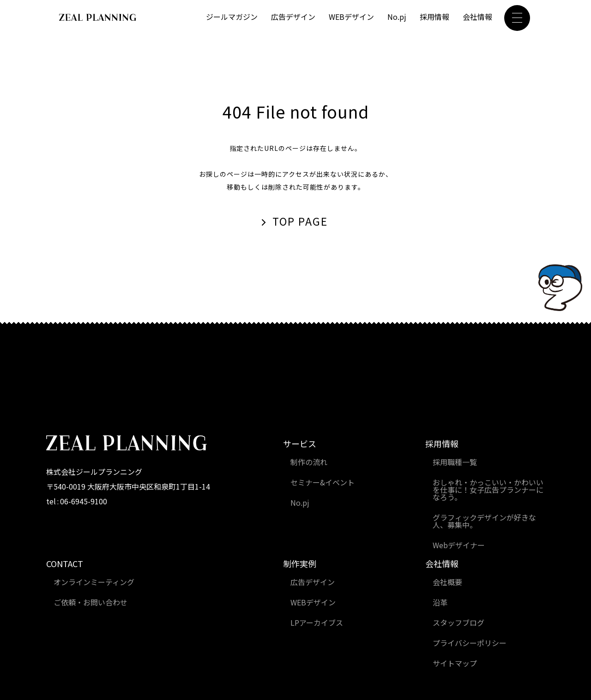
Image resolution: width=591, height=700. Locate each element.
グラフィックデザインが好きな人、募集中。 (484, 522)
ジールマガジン (232, 17)
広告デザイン (293, 17)
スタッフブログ (458, 623)
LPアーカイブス (317, 623)
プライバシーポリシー (470, 644)
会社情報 (477, 17)
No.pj (397, 17)
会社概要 (447, 583)
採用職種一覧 (455, 463)
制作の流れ (309, 463)
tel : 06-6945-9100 (77, 502)
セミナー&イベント (323, 483)
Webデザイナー (459, 546)
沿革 (440, 603)
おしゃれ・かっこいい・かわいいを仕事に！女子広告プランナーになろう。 (488, 491)
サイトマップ (455, 664)
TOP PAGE (300, 222)
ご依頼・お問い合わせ (90, 603)
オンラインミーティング (94, 583)
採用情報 (434, 17)
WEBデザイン (351, 17)
